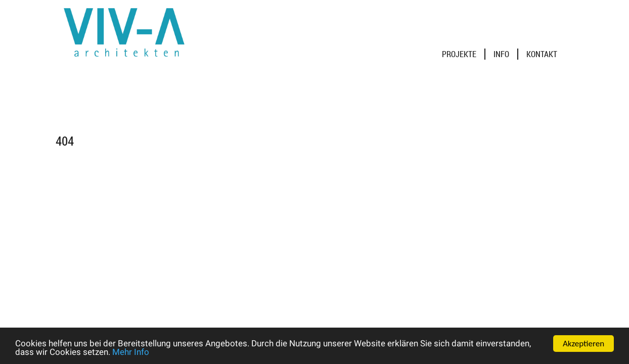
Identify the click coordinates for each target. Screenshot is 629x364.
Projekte (459, 54)
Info (501, 54)
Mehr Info (131, 352)
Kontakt (542, 54)
